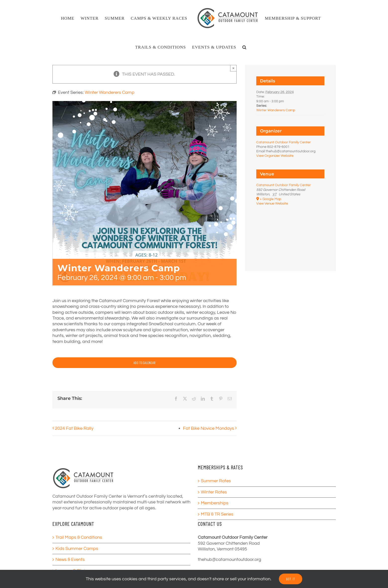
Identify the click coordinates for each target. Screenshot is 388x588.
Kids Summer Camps (77, 549)
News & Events (70, 560)
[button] (244, 47)
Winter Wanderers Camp (276, 110)
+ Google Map (270, 199)
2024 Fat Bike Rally (74, 428)
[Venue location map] (290, 232)
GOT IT (291, 579)
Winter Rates (214, 492)
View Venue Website (272, 204)
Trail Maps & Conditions (79, 537)
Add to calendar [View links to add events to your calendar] (144, 363)
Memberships (215, 503)
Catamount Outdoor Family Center (283, 142)
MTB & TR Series (217, 514)
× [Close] (234, 68)
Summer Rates (216, 481)
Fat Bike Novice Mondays (209, 428)
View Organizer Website (275, 156)
